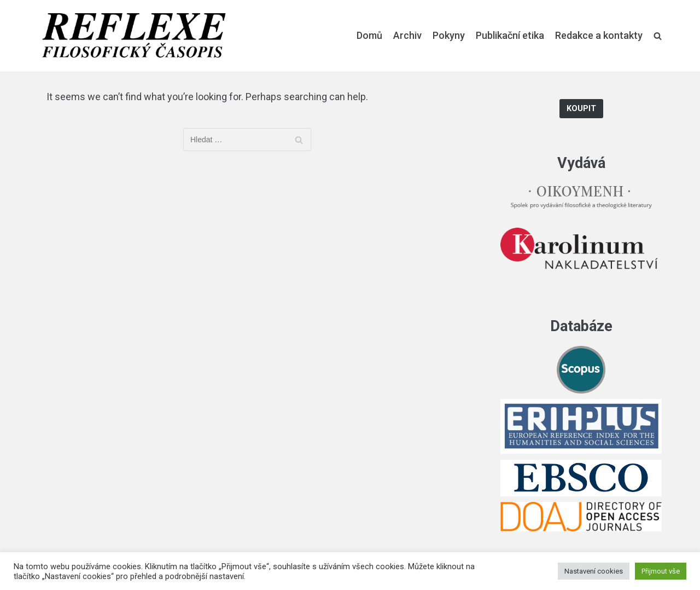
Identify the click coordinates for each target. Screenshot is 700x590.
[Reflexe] (134, 36)
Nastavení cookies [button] (594, 571)
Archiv (407, 35)
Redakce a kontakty (599, 35)
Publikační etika (510, 35)
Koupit (581, 109)
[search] (658, 36)
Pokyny (449, 35)
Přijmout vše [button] (661, 571)
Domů (369, 35)
